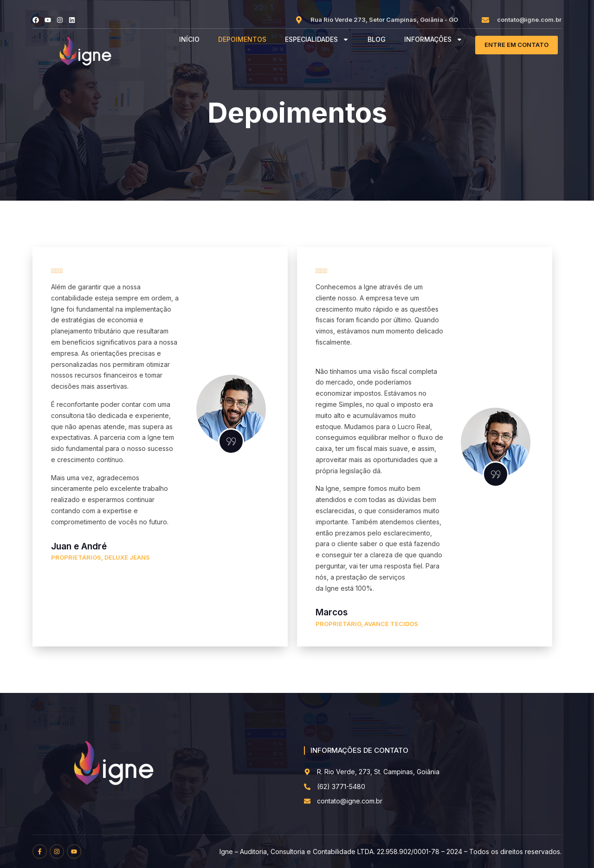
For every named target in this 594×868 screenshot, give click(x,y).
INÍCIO (189, 39)
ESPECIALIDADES (317, 40)
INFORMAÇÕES (433, 40)
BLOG (377, 39)
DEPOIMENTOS (242, 39)
